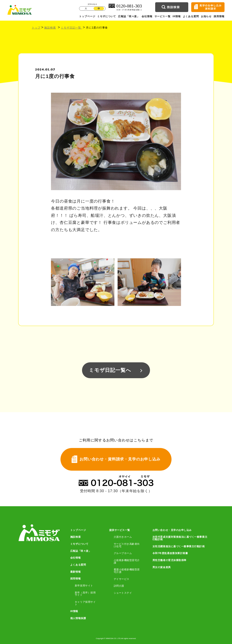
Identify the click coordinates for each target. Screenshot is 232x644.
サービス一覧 (163, 16)
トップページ (87, 16)
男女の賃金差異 (162, 567)
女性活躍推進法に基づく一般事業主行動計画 (179, 546)
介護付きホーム (123, 537)
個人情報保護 (78, 618)
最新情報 (75, 572)
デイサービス (122, 579)
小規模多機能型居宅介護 (127, 561)
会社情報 (147, 16)
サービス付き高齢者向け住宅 (127, 545)
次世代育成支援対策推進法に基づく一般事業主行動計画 (180, 538)
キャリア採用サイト (85, 603)
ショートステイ (123, 593)
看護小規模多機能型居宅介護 (127, 571)
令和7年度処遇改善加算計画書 (170, 553)
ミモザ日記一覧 (71, 28)
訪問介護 (119, 586)
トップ (36, 28)
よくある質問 (191, 16)
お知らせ (206, 16)
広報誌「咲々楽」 (129, 16)
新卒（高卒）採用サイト (85, 594)
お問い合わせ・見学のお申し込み (172, 530)
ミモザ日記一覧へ (110, 370)
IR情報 (177, 16)
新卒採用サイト (84, 586)
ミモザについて (107, 16)
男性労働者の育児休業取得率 (169, 560)
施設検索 (50, 28)
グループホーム (123, 553)
